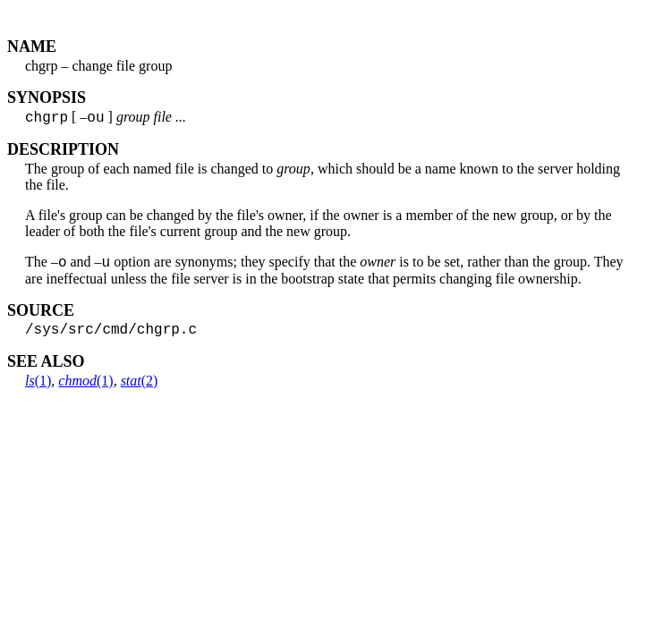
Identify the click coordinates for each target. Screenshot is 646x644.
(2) (140, 390)
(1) (38, 390)
